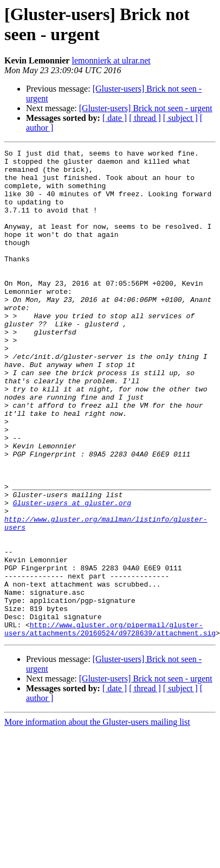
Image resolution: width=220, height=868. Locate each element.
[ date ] (115, 118)
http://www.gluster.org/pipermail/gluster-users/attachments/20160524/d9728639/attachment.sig (110, 725)
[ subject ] (180, 118)
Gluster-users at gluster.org (72, 574)
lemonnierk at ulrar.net (111, 60)
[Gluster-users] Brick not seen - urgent (146, 108)
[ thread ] (145, 118)
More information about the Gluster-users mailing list (97, 819)
